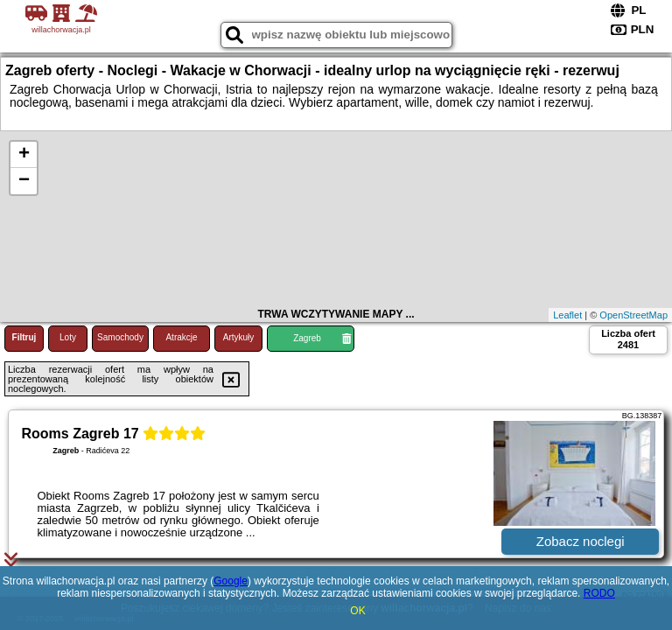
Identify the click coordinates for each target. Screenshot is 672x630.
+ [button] (24, 155)
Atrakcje (181, 337)
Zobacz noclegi (581, 541)
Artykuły (239, 337)
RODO (599, 593)
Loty (68, 337)
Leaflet (567, 315)
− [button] (24, 181)
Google (231, 581)
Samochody (120, 337)
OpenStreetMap (633, 315)
